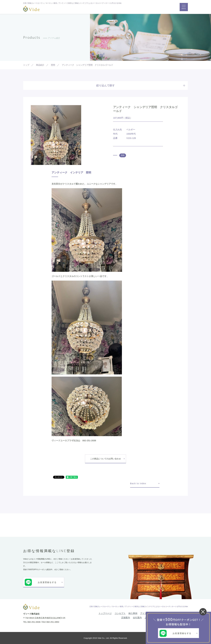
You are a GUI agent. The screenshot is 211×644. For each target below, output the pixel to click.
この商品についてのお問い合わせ (105, 459)
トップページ (105, 613)
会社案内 (137, 618)
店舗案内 (126, 618)
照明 (123, 155)
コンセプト (120, 613)
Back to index (138, 483)
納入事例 (133, 613)
